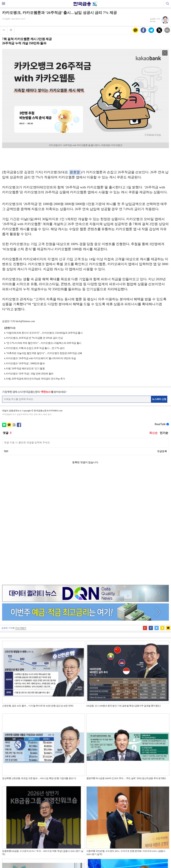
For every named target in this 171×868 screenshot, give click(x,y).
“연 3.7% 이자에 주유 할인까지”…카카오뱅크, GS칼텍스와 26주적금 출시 (44, 343)
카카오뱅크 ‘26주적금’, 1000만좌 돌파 (25, 363)
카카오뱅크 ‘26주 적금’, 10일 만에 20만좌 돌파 (30, 374)
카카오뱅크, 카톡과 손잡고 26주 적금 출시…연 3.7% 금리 (35, 348)
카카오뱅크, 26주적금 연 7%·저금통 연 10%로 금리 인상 (34, 338)
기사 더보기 (21, 517)
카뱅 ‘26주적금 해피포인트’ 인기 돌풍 (25, 369)
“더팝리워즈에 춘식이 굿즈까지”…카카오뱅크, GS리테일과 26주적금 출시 (44, 333)
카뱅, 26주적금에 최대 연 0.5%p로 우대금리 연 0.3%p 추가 (35, 379)
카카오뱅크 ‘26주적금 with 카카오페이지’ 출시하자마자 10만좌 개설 (41, 358)
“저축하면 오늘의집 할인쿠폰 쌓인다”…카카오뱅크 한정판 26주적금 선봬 (44, 353)
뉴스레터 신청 (159, 399)
